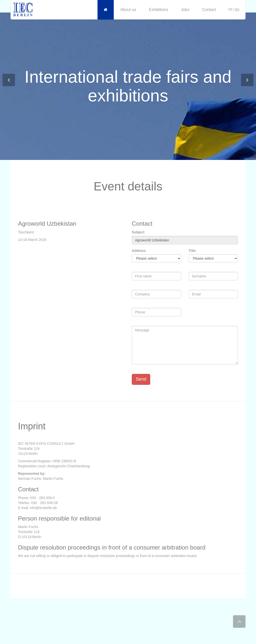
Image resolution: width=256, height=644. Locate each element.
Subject (138, 232)
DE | (234, 9)
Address (139, 251)
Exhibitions (159, 10)
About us (128, 10)
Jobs (185, 10)
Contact (209, 10)
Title (192, 251)
